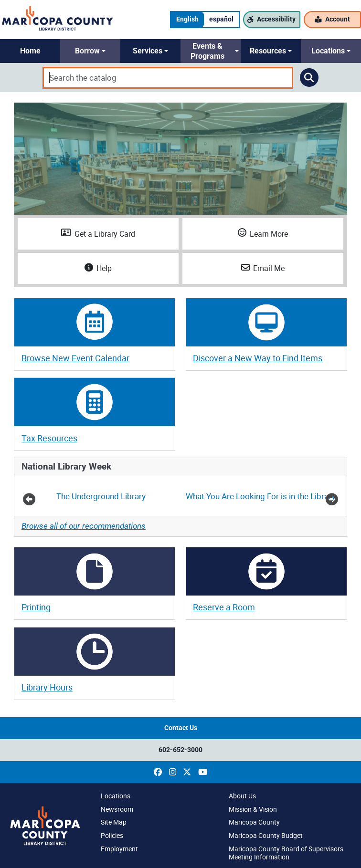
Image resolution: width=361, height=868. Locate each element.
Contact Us (181, 728)
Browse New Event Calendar (75, 358)
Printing (36, 607)
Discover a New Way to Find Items (258, 358)
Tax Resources (49, 438)
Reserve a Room (224, 607)
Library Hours (47, 687)
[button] (30, 51)
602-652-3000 (180, 750)
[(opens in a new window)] (158, 772)
